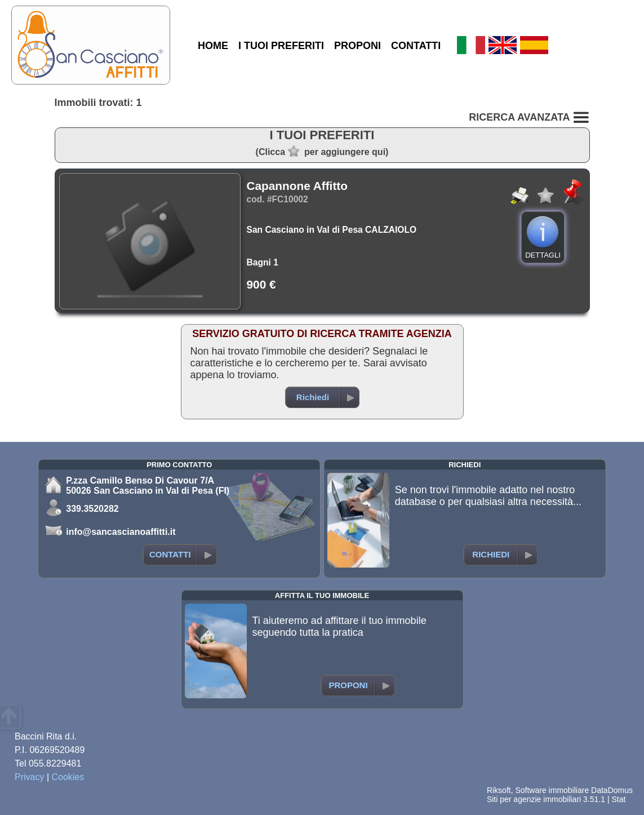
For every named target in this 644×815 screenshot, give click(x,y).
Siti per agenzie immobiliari (534, 799)
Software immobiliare (552, 790)
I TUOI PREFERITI (281, 46)
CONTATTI (416, 46)
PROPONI (357, 46)
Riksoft (499, 790)
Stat (618, 799)
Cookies (68, 777)
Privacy (29, 777)
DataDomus (612, 790)
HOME (213, 46)
